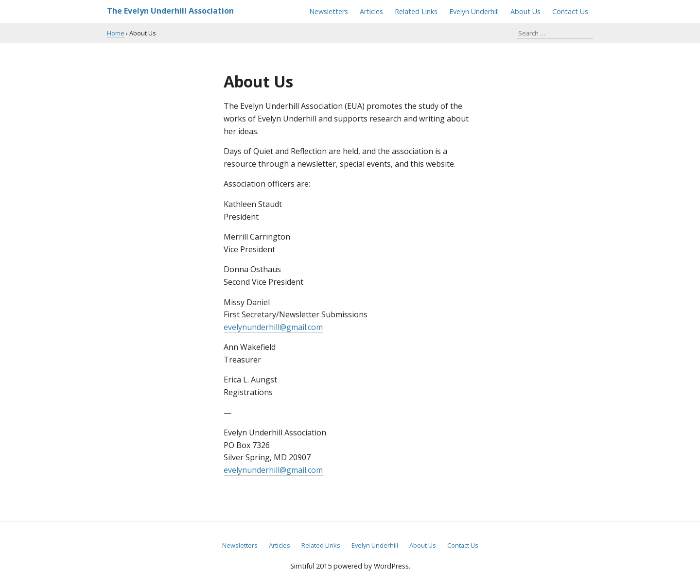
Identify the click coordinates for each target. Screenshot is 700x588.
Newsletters (329, 11)
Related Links (416, 11)
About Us (525, 11)
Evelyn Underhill (474, 11)
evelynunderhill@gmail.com (273, 327)
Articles (371, 11)
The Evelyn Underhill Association (170, 11)
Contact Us (570, 11)
